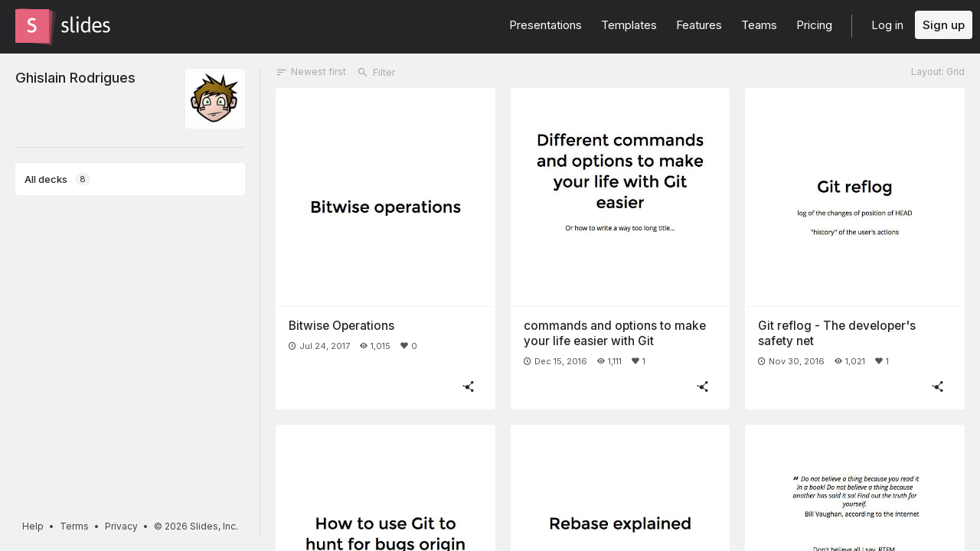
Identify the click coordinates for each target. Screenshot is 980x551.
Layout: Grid (938, 72)
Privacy (121, 526)
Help (33, 526)
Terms (74, 526)
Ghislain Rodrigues (75, 77)
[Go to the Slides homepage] (32, 26)
